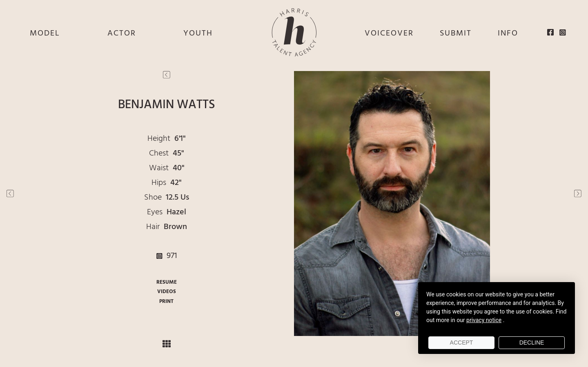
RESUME (167, 282)
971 (167, 256)
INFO (508, 33)
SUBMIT (456, 33)
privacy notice (484, 320)
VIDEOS (167, 292)
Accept (462, 343)
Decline (532, 343)
